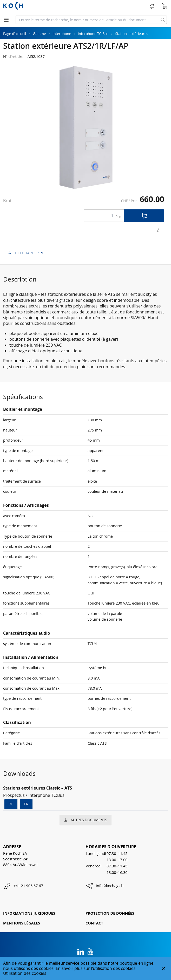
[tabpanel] (85, 128)
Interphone (62, 34)
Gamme (39, 34)
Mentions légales (22, 923)
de (11, 804)
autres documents (86, 820)
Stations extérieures (132, 34)
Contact (94, 923)
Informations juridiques (29, 913)
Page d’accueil (15, 34)
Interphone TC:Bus (93, 34)
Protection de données (110, 913)
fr (26, 804)
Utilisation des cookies (25, 973)
